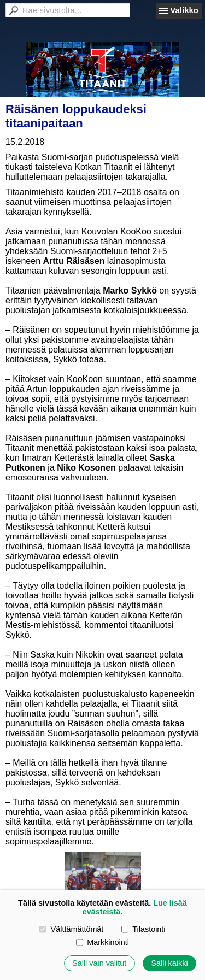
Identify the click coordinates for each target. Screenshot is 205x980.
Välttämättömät (71, 929)
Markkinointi (102, 942)
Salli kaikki (169, 963)
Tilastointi (143, 929)
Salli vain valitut (99, 963)
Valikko (184, 10)
